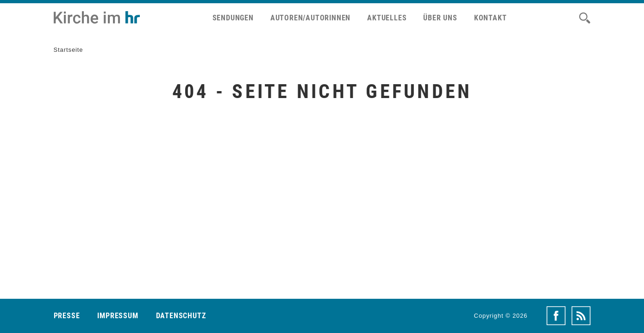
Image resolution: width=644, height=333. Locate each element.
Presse (67, 316)
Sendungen (233, 18)
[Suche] (585, 18)
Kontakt (491, 18)
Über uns (440, 18)
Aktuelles (387, 18)
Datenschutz (181, 316)
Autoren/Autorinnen (310, 18)
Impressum (118, 316)
